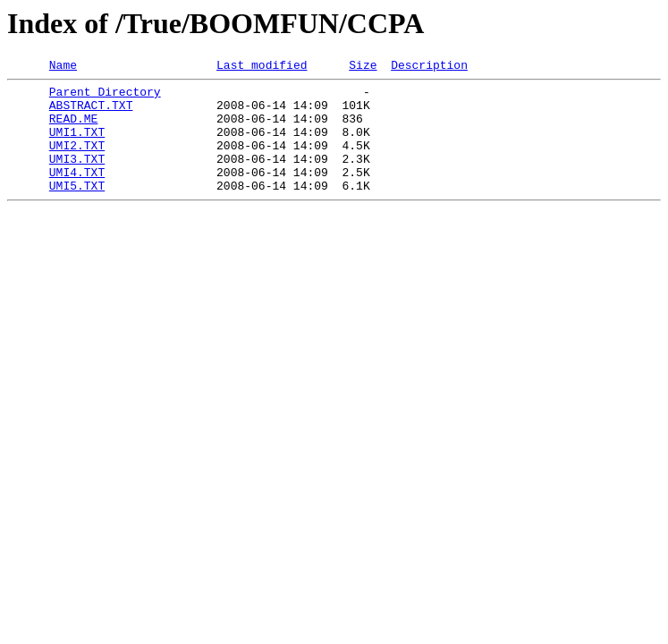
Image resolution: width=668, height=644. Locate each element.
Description (429, 67)
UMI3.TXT (77, 177)
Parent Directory (105, 97)
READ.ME (74, 129)
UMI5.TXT (77, 209)
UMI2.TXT (77, 161)
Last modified (262, 67)
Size (363, 67)
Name (63, 67)
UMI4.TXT (77, 193)
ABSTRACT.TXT (91, 113)
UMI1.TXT (77, 145)
